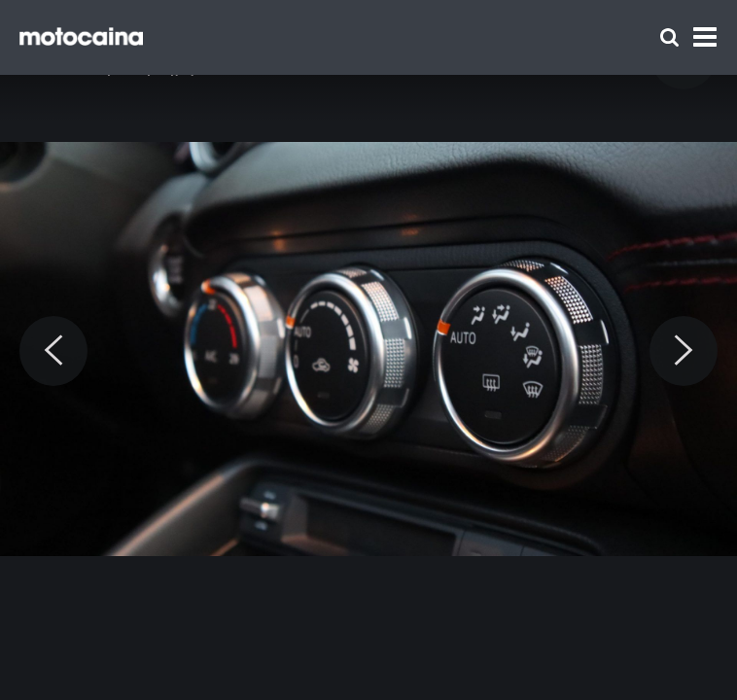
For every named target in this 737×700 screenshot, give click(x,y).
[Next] (684, 351)
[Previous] (53, 351)
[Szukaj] (669, 37)
